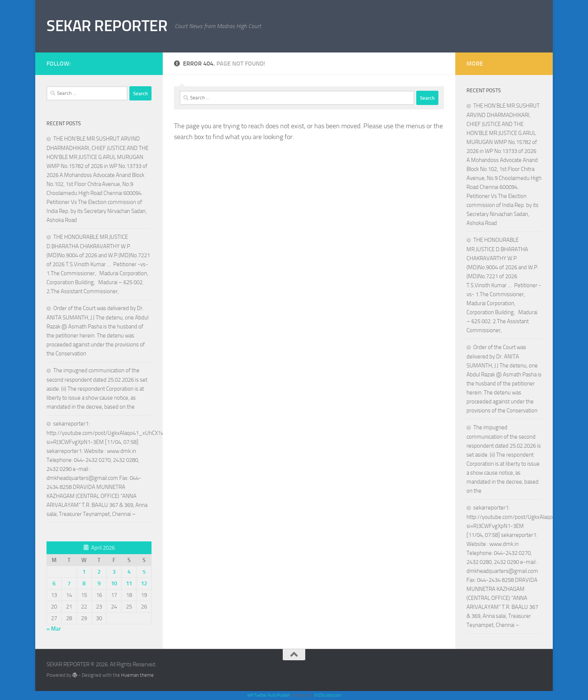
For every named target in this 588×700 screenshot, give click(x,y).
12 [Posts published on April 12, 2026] (144, 583)
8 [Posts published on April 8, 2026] (84, 583)
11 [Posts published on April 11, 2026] (129, 583)
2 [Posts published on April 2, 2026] (99, 572)
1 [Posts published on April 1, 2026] (84, 572)
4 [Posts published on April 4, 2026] (129, 572)
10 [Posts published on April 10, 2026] (114, 583)
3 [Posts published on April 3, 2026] (114, 572)
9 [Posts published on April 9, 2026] (99, 583)
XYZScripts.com (328, 695)
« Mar (54, 629)
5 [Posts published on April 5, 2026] (144, 572)
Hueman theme (137, 675)
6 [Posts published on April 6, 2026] (54, 583)
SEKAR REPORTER (107, 26)
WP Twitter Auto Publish (268, 695)
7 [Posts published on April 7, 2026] (69, 583)
